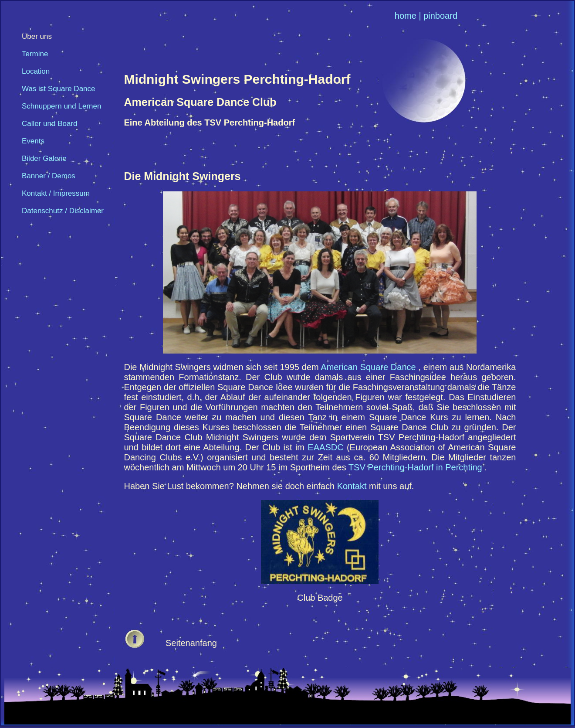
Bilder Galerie (44, 158)
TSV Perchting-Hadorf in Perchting (416, 467)
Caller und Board (50, 124)
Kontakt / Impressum (56, 193)
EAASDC (327, 447)
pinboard (440, 16)
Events (33, 141)
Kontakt (353, 486)
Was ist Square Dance (59, 89)
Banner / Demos (49, 176)
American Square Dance (369, 367)
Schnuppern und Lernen (61, 106)
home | (408, 16)
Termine (35, 54)
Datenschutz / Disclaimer (63, 211)
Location (36, 71)
